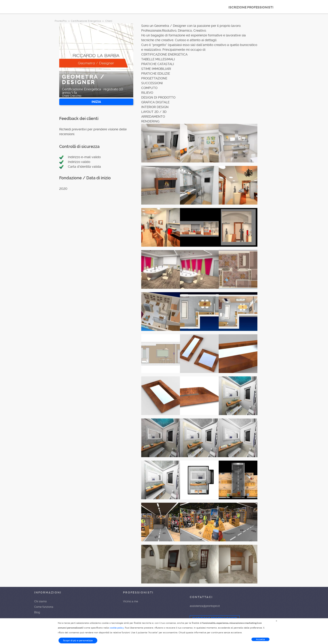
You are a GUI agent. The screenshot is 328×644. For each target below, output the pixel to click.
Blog (37, 612)
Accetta (260, 639)
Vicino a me (131, 601)
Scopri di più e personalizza (78, 640)
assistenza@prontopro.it (205, 606)
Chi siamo (40, 601)
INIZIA (96, 102)
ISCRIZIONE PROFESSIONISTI (251, 7)
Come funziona (44, 607)
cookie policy (117, 628)
